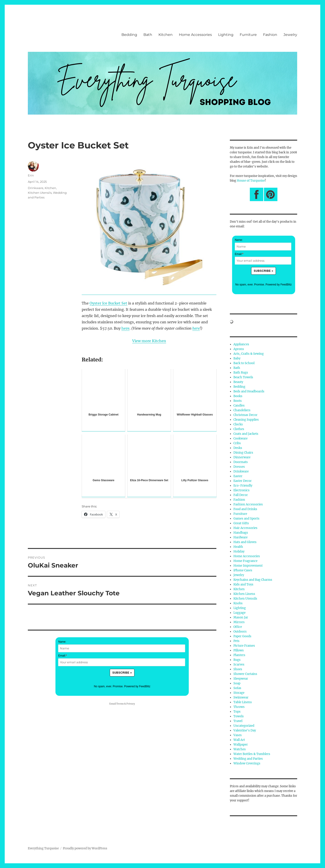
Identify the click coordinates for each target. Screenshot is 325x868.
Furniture (248, 35)
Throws (239, 707)
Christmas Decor (245, 415)
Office (238, 627)
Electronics (242, 490)
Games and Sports (246, 519)
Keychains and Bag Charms (253, 580)
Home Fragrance (245, 561)
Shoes (238, 669)
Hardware (240, 537)
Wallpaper (241, 745)
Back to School (244, 363)
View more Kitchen (149, 341)
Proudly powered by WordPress (85, 848)
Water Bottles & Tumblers (252, 754)
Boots (238, 401)
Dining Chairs (243, 453)
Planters (239, 655)
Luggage (239, 613)
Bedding (129, 35)
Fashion (270, 35)
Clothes (239, 429)
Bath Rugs (241, 373)
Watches (240, 749)
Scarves (239, 665)
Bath (148, 35)
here (125, 328)
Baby (237, 358)
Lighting (226, 35)
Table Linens (243, 702)
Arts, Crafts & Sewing (249, 354)
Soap (237, 683)
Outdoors (240, 632)
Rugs (237, 660)
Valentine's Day (245, 730)
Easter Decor (243, 481)
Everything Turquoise (43, 848)
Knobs (238, 603)
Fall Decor (241, 495)
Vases (238, 735)
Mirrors (239, 622)
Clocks (238, 424)
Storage (239, 693)
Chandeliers (242, 410)
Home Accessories (195, 35)
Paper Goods (242, 636)
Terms (120, 704)
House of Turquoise (251, 181)
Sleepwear (241, 679)
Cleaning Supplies (246, 420)
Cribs (237, 443)
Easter (238, 476)
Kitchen (166, 35)
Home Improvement (248, 566)
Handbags (241, 533)
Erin (31, 175)
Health (238, 547)
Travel (238, 721)
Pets (236, 641)
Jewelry (290, 35)
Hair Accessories (245, 528)
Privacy (131, 704)
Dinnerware (242, 457)
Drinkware (36, 188)
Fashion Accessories (248, 504)
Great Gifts (241, 523)
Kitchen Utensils (40, 193)
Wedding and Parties (248, 759)
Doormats (241, 462)
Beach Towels (243, 377)
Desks (238, 448)
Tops (237, 712)
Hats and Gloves (245, 542)
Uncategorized (244, 726)
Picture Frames (244, 646)
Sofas (237, 688)
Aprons (239, 349)
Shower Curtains (245, 674)
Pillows (239, 650)
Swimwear (241, 697)
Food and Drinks (245, 509)
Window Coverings (247, 763)
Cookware (240, 438)
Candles (239, 406)
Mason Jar (241, 617)
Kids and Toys (243, 584)
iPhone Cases (243, 570)
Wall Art (239, 740)
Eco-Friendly (243, 486)
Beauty (238, 382)
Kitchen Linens (244, 594)
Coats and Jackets (246, 434)
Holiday (239, 551)
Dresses (239, 467)
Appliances (241, 344)
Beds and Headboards (249, 391)
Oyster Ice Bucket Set (108, 303)
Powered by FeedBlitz (137, 686)
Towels (239, 716)
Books (238, 396)
